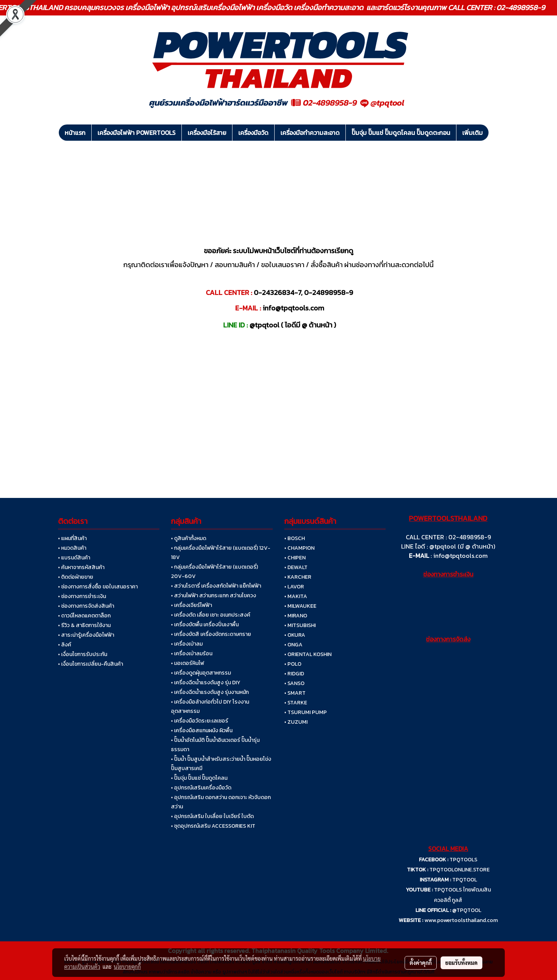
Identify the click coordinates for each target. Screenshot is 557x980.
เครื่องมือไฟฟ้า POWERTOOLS (137, 133)
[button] (495, 133)
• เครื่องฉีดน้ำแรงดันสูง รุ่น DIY (206, 683)
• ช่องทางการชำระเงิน (82, 596)
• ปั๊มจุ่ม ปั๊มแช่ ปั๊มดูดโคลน (199, 778)
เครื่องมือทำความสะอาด (310, 133)
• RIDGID (294, 674)
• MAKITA (296, 596)
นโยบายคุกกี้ (127, 966)
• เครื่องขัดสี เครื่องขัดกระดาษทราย (211, 634)
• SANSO (294, 683)
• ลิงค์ (65, 645)
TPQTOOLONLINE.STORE (460, 870)
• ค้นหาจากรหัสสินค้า (81, 567)
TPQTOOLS (463, 860)
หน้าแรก (75, 133)
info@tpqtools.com (460, 556)
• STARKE (296, 703)
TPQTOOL (465, 880)
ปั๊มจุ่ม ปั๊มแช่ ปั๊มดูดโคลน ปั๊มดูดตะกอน (401, 133)
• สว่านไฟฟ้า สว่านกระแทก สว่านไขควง (214, 596)
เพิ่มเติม (472, 133)
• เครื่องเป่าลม (187, 644)
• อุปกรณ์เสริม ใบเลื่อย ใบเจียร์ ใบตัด (212, 816)
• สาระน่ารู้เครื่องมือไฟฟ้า (86, 635)
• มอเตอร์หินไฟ (188, 663)
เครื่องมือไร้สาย (207, 133)
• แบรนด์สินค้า (74, 558)
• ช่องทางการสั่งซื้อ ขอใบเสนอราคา (98, 587)
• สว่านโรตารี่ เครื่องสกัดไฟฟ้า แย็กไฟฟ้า (216, 586)
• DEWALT (296, 567)
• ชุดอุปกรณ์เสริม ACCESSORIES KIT (213, 826)
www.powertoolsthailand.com (461, 920)
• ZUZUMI (296, 722)
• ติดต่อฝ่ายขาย (76, 577)
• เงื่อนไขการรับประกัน (83, 654)
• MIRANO (296, 616)
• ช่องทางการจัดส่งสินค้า (86, 606)
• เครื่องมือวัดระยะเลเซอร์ (200, 721)
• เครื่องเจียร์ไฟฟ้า (191, 605)
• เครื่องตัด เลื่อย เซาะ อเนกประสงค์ (211, 615)
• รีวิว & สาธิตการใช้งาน (84, 625)
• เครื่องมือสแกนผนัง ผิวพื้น (202, 730)
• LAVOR (294, 587)
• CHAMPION (299, 548)
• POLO (293, 664)
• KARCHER (298, 577)
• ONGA (293, 645)
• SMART (295, 693)
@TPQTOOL (467, 910)
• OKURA (295, 635)
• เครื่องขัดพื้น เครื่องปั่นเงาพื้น (205, 625)
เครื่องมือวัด (253, 133)
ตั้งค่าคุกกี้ (421, 963)
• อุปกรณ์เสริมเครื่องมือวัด (201, 788)
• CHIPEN (295, 558)
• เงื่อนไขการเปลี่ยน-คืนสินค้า (91, 664)
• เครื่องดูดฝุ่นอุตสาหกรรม (201, 673)
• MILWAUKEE (300, 606)
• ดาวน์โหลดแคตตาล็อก (84, 616)
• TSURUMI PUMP (306, 712)
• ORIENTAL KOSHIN (308, 654)
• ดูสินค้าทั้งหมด (189, 538)
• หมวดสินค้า (72, 548)
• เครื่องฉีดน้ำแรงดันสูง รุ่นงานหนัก (210, 692)
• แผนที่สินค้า (72, 538)
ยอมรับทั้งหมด (461, 963)
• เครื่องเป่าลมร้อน (192, 654)
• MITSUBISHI (300, 625)
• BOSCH (295, 538)
